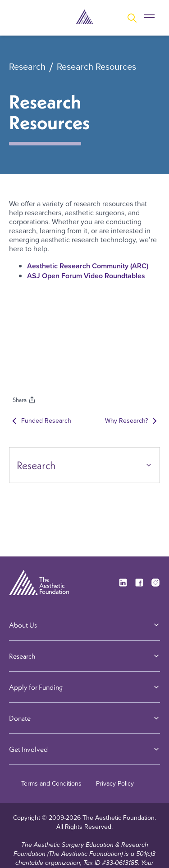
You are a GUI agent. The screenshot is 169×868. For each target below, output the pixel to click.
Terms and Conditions (51, 784)
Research (27, 67)
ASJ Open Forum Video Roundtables (86, 276)
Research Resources (96, 67)
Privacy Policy (115, 784)
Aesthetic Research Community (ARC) (88, 266)
